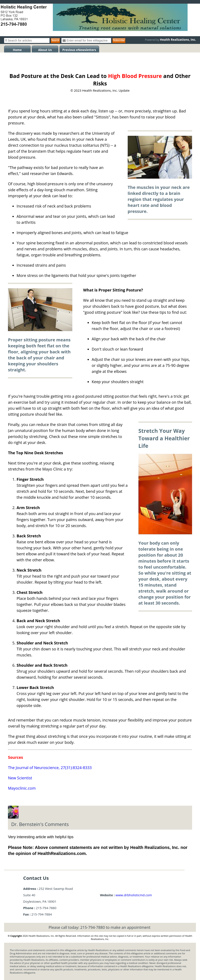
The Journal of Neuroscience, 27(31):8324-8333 (50, 768)
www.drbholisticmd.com (134, 895)
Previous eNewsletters (79, 50)
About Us (45, 50)
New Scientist (20, 778)
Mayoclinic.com (22, 788)
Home (17, 50)
